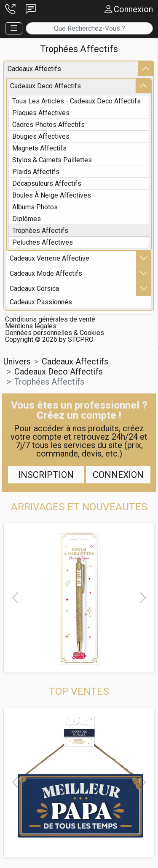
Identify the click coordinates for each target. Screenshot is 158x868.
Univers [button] (17, 361)
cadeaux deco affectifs (46, 86)
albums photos (35, 207)
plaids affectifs (36, 172)
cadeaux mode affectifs (46, 273)
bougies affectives (41, 136)
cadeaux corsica (34, 289)
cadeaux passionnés (41, 302)
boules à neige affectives (52, 195)
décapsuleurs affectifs (47, 183)
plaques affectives (41, 113)
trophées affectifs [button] (49, 382)
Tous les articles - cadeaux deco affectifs (76, 101)
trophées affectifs (40, 231)
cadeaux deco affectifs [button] (59, 372)
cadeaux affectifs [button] (75, 361)
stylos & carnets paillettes (52, 160)
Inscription (46, 475)
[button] (10, 9)
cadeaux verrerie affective (50, 258)
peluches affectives (43, 242)
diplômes (27, 219)
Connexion (118, 475)
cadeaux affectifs (34, 69)
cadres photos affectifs (48, 125)
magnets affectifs (39, 148)
